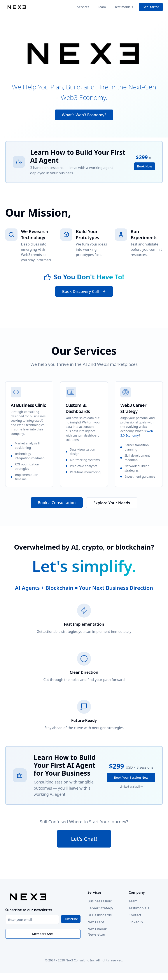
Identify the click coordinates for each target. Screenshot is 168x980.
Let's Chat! (84, 839)
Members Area (43, 934)
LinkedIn (136, 922)
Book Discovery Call (84, 292)
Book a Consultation (57, 503)
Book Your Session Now (131, 778)
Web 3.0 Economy (137, 433)
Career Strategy (100, 908)
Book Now (145, 166)
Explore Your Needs (112, 503)
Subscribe (71, 919)
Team (102, 7)
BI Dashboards (100, 915)
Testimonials (124, 7)
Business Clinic (100, 901)
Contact (135, 915)
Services (83, 7)
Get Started (151, 7)
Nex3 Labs (96, 922)
